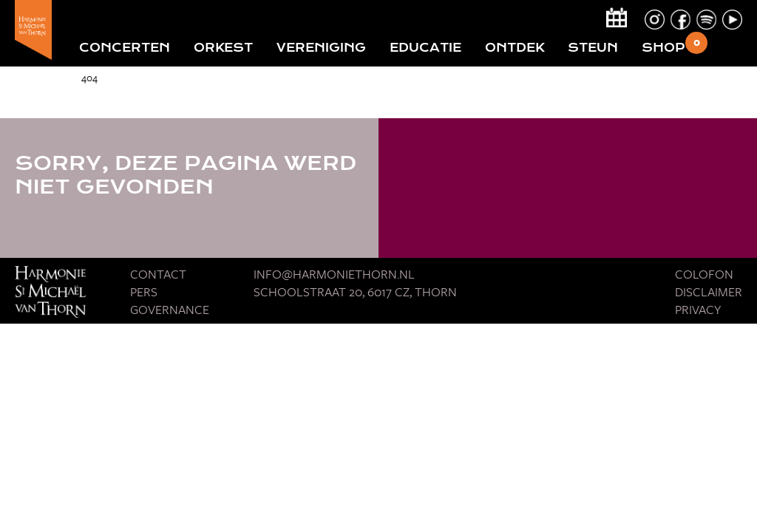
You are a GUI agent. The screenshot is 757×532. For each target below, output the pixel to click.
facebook (680, 20)
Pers (144, 291)
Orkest (223, 48)
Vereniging (321, 48)
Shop (663, 48)
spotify (706, 20)
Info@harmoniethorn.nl (334, 274)
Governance (170, 309)
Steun (593, 48)
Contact (158, 274)
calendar (617, 17)
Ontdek (515, 48)
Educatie (425, 48)
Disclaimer (709, 291)
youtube (732, 20)
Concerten (125, 48)
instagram (655, 20)
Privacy (698, 309)
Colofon (704, 274)
